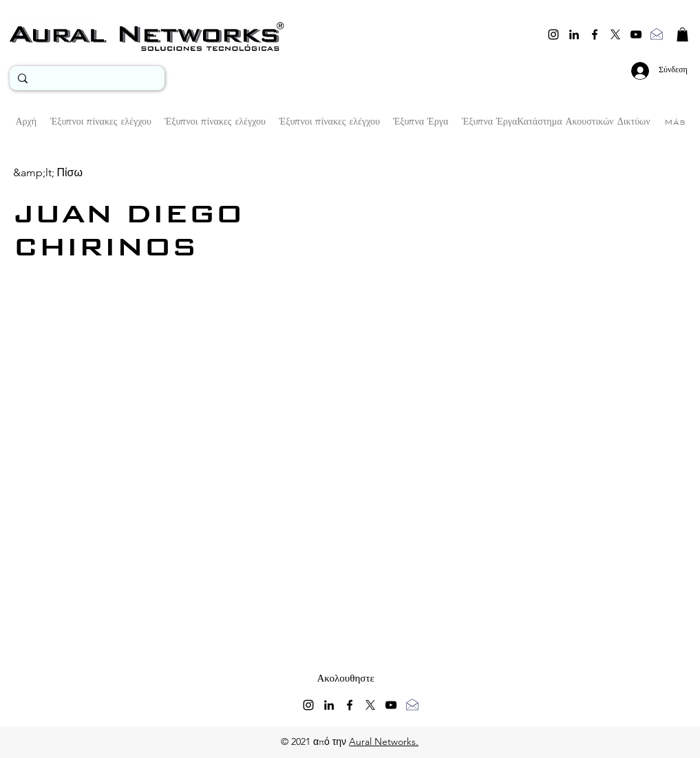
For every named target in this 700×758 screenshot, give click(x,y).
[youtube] (636, 34)
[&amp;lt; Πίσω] (48, 172)
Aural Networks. (384, 741)
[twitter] (615, 34)
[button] (682, 34)
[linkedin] (574, 34)
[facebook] (595, 34)
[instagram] (553, 34)
